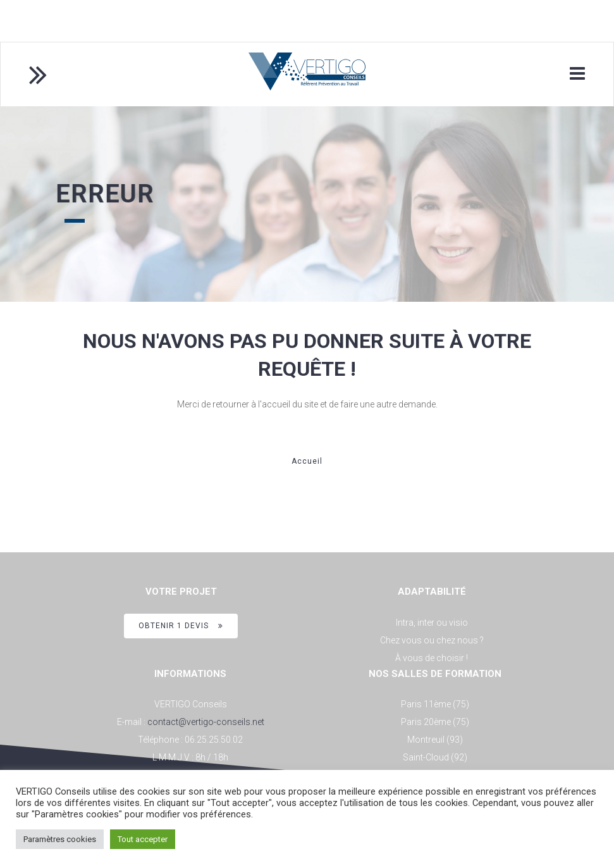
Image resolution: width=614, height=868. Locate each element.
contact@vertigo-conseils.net (206, 722)
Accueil (307, 461)
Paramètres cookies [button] (60, 839)
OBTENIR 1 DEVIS (181, 626)
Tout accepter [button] (143, 839)
